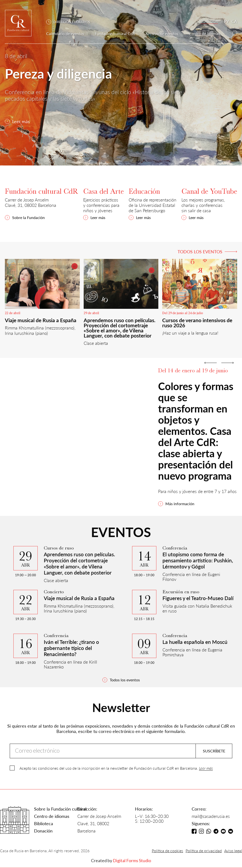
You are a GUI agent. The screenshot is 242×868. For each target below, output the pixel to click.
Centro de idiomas (52, 816)
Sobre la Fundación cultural (60, 809)
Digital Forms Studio (132, 860)
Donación (43, 831)
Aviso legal (233, 851)
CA (234, 22)
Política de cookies (167, 851)
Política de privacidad (204, 851)
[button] (71, 22)
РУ (227, 22)
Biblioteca (44, 823)
